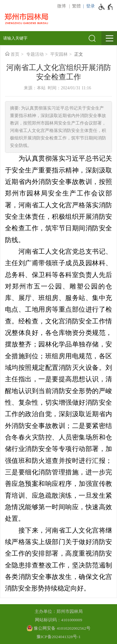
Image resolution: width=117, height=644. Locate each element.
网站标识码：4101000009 (59, 620)
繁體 (76, 6)
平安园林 (59, 54)
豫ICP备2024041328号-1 (59, 637)
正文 (79, 54)
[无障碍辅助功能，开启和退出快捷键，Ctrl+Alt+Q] (106, 7)
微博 (61, 6)
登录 (90, 6)
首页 (15, 54)
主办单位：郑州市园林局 (59, 611)
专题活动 (35, 54)
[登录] (88, 6)
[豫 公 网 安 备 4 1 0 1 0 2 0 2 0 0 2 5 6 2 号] (58, 628)
